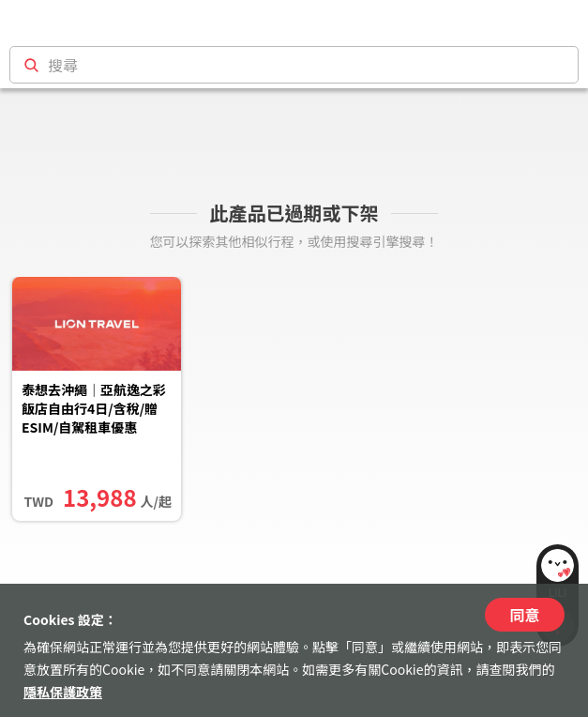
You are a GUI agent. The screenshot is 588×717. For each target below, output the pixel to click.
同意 (524, 615)
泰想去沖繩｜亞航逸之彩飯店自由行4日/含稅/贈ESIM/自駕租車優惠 (94, 408)
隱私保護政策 (63, 692)
